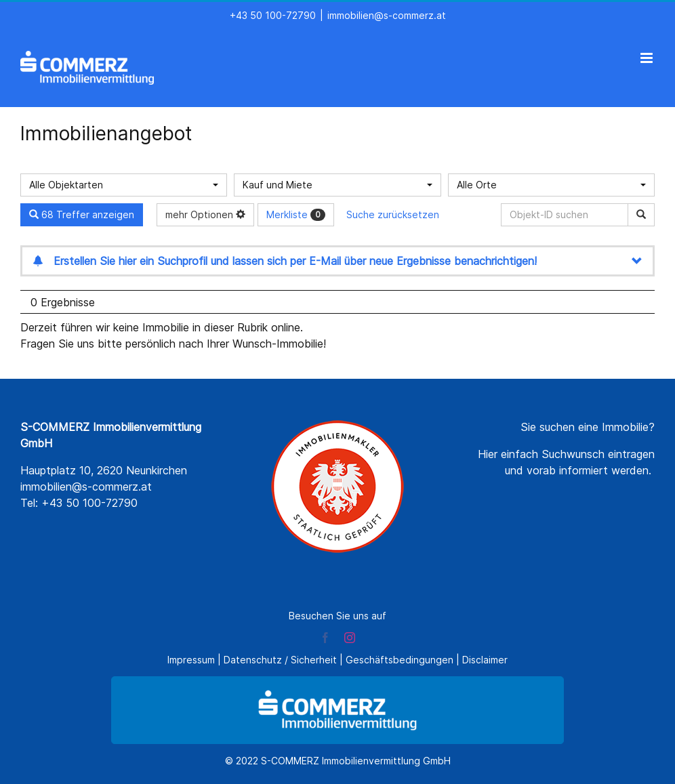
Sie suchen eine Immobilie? (588, 427)
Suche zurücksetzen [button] (393, 214)
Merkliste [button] (296, 215)
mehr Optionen (205, 214)
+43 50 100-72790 (273, 15)
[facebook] (325, 638)
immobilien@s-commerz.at (387, 15)
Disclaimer (485, 660)
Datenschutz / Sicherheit (280, 660)
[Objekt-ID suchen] (567, 215)
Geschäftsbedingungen (400, 660)
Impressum (191, 660)
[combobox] (124, 185)
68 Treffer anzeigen (82, 214)
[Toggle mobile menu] (648, 58)
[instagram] (350, 638)
